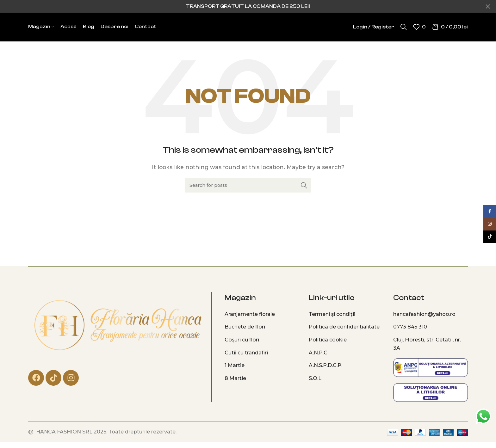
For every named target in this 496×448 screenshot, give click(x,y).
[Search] (404, 27)
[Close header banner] (488, 6)
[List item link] (262, 314)
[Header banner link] (239, 6)
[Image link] (117, 325)
